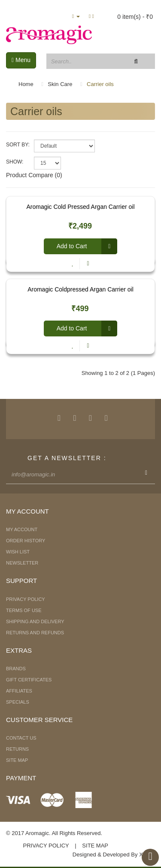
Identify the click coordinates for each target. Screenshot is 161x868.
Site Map (17, 760)
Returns (17, 749)
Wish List (18, 552)
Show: (15, 162)
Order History (26, 541)
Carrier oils (100, 84)
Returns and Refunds (35, 633)
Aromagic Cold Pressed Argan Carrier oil (80, 207)
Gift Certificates (29, 680)
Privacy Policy (26, 599)
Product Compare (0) (34, 175)
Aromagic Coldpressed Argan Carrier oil (80, 289)
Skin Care (60, 84)
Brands (16, 669)
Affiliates (19, 691)
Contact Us (21, 738)
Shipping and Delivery (35, 621)
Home (26, 84)
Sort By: (18, 145)
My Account (22, 529)
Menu (21, 60)
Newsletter (22, 563)
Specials (18, 702)
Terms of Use (24, 610)
